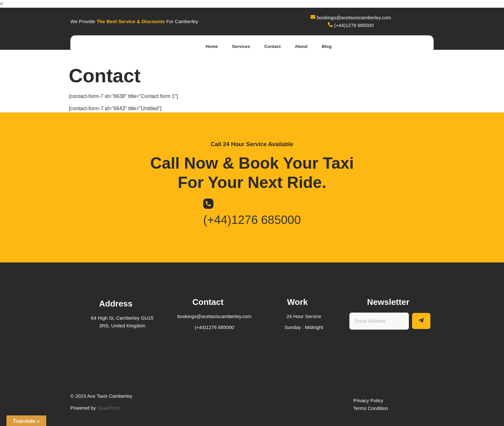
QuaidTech (109, 408)
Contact (266, 46)
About (298, 46)
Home (198, 46)
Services (231, 46)
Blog (326, 46)
